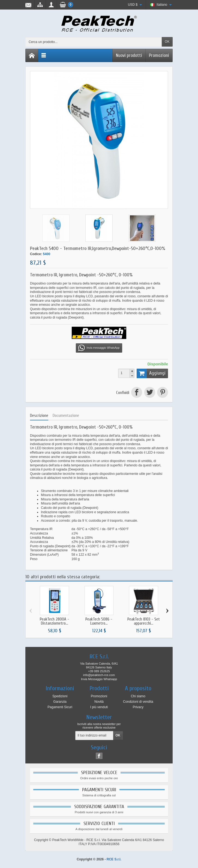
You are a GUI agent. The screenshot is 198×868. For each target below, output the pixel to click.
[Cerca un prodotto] (94, 42)
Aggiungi (151, 373)
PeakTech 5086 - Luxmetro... (99, 621)
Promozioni (159, 55)
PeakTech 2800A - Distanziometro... (55, 621)
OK (167, 42)
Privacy (138, 707)
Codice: (36, 254)
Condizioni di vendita (138, 702)
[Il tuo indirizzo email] (94, 736)
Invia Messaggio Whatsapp (99, 679)
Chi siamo (138, 696)
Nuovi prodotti (129, 55)
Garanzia (60, 702)
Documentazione (66, 416)
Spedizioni (60, 696)
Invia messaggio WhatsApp (99, 348)
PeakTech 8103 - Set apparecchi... (144, 621)
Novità (99, 702)
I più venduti (99, 707)
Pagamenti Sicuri (60, 707)
